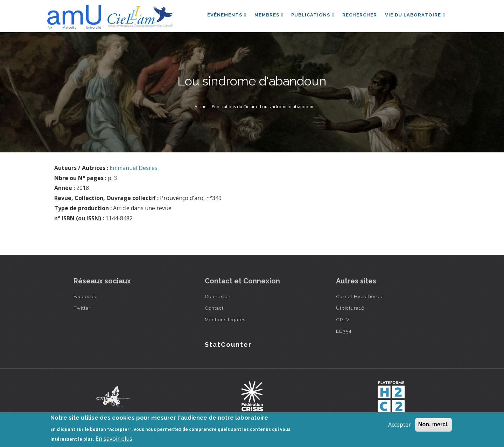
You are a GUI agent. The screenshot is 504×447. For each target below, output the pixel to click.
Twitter (82, 308)
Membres (268, 15)
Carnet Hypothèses (359, 296)
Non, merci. (433, 424)
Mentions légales (225, 319)
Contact (214, 308)
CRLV (343, 319)
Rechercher (359, 15)
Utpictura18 (350, 308)
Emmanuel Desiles (134, 168)
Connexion (218, 296)
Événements (225, 15)
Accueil (202, 107)
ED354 (344, 331)
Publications (312, 15)
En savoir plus (114, 439)
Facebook (85, 296)
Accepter (400, 425)
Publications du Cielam (234, 107)
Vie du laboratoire (415, 15)
